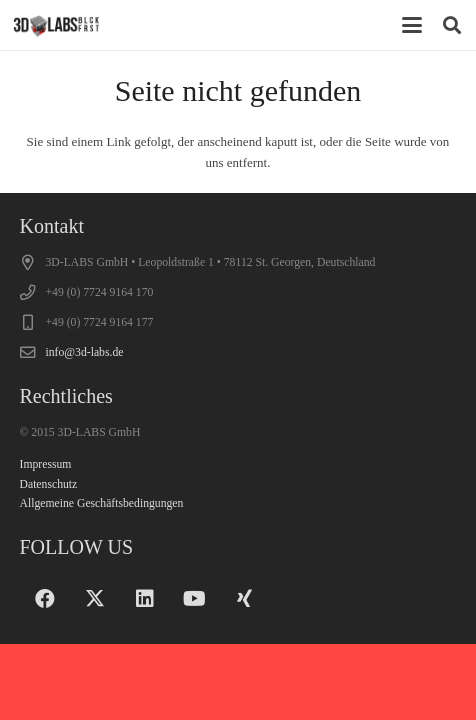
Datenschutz (49, 484)
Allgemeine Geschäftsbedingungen (102, 503)
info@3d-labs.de (85, 352)
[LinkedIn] (145, 599)
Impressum (46, 464)
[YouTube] (195, 599)
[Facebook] (45, 599)
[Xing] (245, 599)
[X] (95, 599)
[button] (412, 25)
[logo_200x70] (56, 25)
